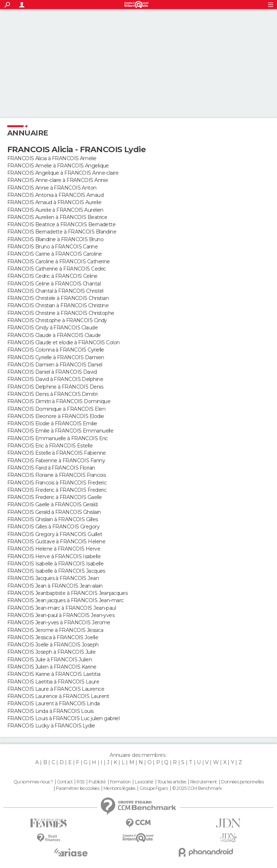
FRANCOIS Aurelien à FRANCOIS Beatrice (57, 217)
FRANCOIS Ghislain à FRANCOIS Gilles (52, 519)
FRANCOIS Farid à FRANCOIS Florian (51, 468)
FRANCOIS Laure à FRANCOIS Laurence (56, 689)
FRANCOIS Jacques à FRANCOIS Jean (53, 578)
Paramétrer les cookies (78, 788)
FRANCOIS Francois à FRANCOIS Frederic (57, 483)
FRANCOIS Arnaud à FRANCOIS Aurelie (54, 202)
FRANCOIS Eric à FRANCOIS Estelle (50, 446)
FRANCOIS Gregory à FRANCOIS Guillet (55, 534)
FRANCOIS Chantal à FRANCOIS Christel (55, 291)
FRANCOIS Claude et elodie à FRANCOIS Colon (63, 342)
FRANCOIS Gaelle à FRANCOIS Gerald (52, 504)
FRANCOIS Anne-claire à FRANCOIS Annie (58, 180)
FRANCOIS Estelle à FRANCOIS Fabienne (57, 453)
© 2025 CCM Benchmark (197, 788)
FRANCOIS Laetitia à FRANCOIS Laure (53, 682)
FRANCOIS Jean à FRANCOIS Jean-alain (55, 586)
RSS (80, 782)
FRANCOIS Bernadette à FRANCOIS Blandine (62, 232)
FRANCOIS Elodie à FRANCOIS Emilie (52, 423)
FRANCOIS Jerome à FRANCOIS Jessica (55, 630)
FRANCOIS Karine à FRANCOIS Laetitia (54, 674)
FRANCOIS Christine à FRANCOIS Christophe (61, 313)
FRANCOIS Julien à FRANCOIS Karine (52, 667)
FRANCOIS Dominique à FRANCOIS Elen (56, 409)
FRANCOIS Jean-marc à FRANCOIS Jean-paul (62, 608)
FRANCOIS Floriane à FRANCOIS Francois (56, 475)
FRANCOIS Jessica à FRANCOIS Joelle (53, 637)
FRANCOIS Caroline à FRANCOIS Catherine (59, 261)
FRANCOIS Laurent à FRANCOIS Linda (54, 703)
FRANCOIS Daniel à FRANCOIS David (52, 372)
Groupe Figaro (154, 788)
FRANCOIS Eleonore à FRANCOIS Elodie (56, 416)
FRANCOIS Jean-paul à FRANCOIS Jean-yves (61, 615)
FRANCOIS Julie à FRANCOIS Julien (50, 660)
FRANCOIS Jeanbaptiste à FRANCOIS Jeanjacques (67, 593)
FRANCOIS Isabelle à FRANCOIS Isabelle (55, 564)
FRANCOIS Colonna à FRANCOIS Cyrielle (56, 350)
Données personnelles (242, 782)
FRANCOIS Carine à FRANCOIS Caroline (54, 254)
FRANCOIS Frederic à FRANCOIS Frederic (57, 490)
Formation (120, 782)
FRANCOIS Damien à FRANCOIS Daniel (55, 365)
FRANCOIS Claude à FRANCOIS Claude (54, 335)
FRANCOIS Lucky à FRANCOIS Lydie (51, 726)
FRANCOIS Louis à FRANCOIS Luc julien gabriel (63, 718)
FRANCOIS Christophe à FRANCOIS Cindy (57, 320)
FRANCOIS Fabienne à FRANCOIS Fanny (56, 461)
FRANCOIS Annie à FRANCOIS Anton (52, 188)
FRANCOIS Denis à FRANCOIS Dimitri (52, 394)
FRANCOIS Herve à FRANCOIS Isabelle (54, 556)
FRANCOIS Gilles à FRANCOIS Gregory (53, 527)
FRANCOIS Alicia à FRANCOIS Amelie (52, 158)
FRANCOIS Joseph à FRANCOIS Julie (51, 652)
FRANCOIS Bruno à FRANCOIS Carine (52, 247)
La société (144, 782)
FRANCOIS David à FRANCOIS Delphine (55, 379)
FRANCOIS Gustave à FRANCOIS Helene (56, 542)
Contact (65, 782)
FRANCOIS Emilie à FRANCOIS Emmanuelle (60, 431)
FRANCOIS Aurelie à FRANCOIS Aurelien (55, 210)
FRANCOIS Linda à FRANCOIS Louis (50, 711)
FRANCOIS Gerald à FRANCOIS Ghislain (54, 512)
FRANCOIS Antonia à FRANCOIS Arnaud (55, 195)
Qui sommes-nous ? (33, 782)
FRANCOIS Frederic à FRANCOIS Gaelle (54, 497)
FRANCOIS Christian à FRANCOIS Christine (58, 305)
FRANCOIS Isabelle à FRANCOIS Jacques (56, 571)
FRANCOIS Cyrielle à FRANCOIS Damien (56, 357)
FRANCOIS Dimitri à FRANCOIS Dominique (59, 401)
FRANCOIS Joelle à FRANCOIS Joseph (53, 645)
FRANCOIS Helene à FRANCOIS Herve (54, 549)
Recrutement (204, 782)
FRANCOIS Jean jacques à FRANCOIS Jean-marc (65, 600)
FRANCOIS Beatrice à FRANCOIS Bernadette (61, 224)
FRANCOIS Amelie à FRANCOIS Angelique (58, 166)
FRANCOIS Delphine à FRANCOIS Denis (55, 387)
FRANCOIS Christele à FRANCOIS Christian (58, 298)
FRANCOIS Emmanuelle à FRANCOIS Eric (57, 438)
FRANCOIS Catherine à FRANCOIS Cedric (57, 269)
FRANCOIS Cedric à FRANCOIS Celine (52, 276)
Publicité (97, 782)
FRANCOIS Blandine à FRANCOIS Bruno (55, 239)
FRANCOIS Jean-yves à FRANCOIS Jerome (59, 622)
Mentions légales (119, 788)
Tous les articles (172, 782)
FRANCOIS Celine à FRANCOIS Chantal (54, 284)
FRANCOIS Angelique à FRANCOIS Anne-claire (63, 173)
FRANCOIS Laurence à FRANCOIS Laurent (58, 696)
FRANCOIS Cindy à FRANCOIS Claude (52, 328)
